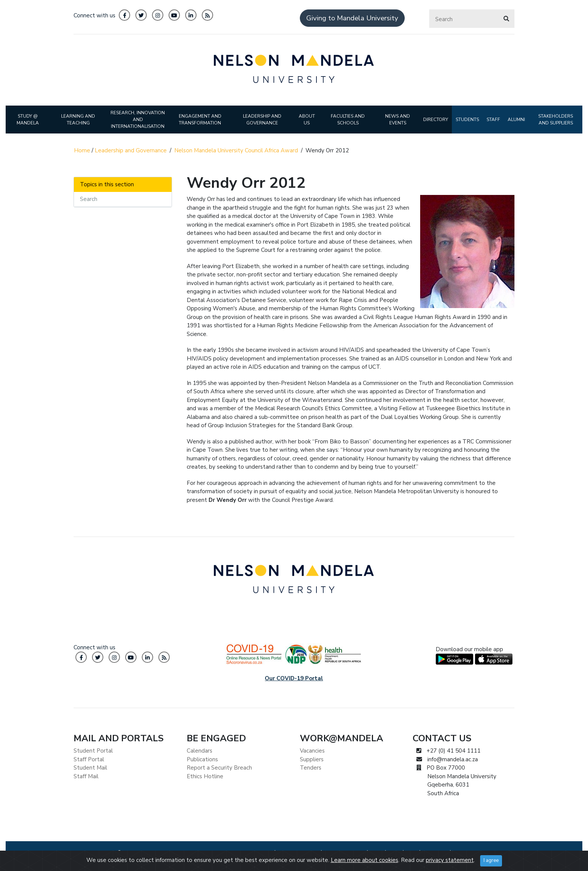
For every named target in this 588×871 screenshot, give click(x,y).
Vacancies (312, 751)
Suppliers (312, 759)
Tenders (311, 768)
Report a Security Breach (219, 768)
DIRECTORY (436, 120)
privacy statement (450, 860)
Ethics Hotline (205, 776)
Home (82, 150)
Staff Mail (86, 776)
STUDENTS (467, 120)
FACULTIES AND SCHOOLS (348, 120)
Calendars (200, 751)
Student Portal (93, 751)
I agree (491, 860)
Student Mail (90, 768)
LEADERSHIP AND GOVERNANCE (262, 120)
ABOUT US (307, 120)
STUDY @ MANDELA (28, 120)
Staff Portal (89, 759)
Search (89, 199)
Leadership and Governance (131, 150)
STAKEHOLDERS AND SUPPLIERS (556, 120)
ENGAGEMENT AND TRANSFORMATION (200, 120)
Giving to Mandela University (352, 18)
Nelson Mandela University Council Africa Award (236, 150)
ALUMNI (516, 120)
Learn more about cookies (365, 860)
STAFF (493, 120)
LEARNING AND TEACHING (78, 120)
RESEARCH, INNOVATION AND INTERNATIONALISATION (138, 120)
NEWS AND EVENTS (398, 120)
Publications (202, 759)
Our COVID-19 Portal (294, 678)
